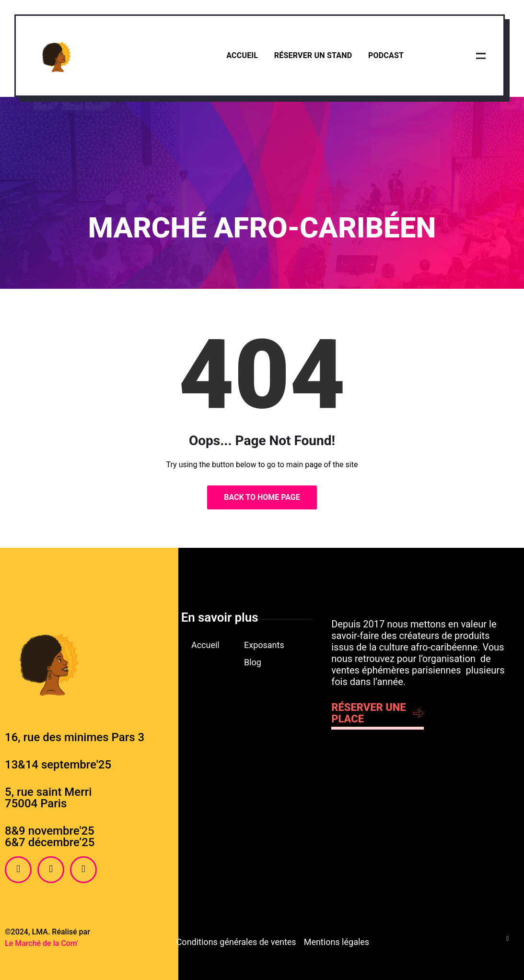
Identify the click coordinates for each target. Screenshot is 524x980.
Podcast (386, 55)
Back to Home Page (262, 497)
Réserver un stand (313, 55)
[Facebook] (18, 870)
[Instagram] (51, 870)
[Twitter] (83, 870)
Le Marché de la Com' (41, 943)
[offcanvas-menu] (481, 56)
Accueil (242, 55)
